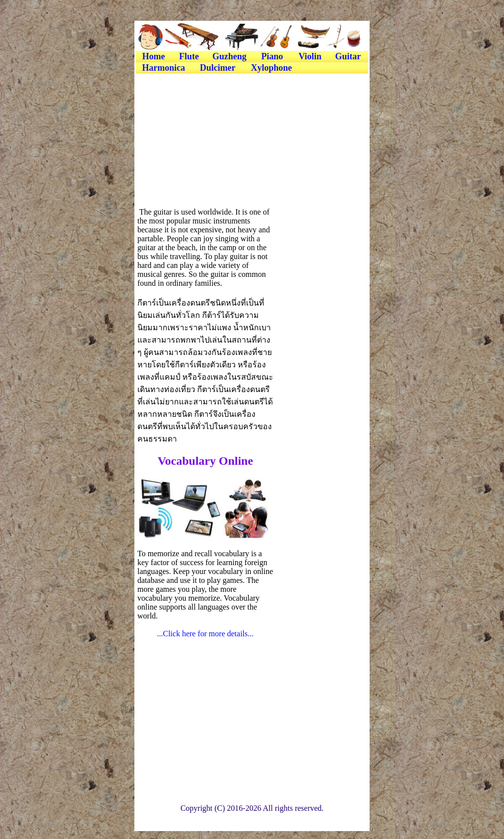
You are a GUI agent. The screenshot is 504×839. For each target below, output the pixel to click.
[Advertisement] (252, 97)
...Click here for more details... (206, 634)
